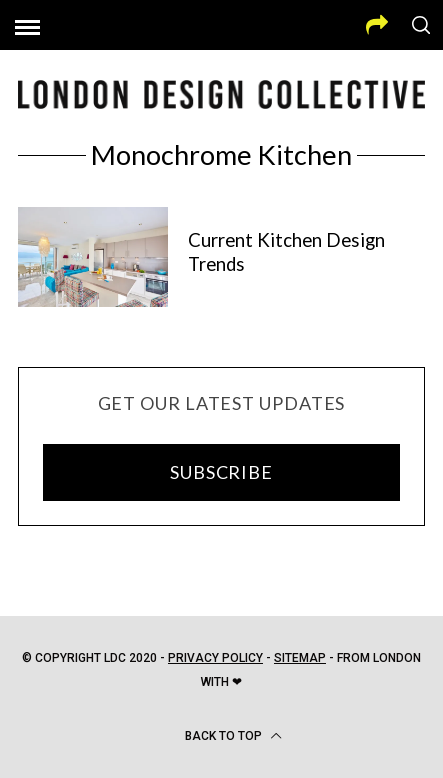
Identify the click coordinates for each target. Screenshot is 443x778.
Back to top (233, 736)
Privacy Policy (215, 658)
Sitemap (300, 658)
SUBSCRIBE (221, 472)
